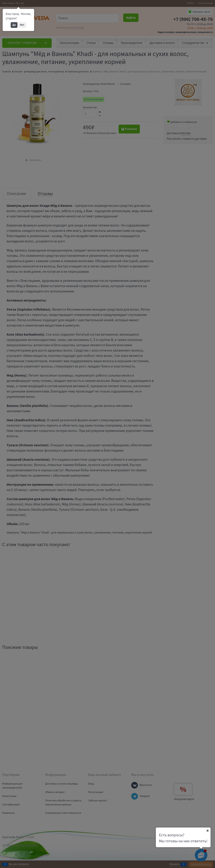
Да (14, 25)
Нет (22, 25)
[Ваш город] (207, 831)
